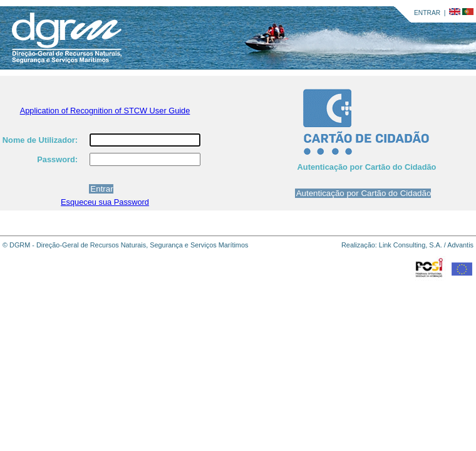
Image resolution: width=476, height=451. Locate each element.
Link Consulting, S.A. (411, 245)
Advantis (460, 245)
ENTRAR (427, 13)
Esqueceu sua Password (105, 202)
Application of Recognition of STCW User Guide (105, 111)
